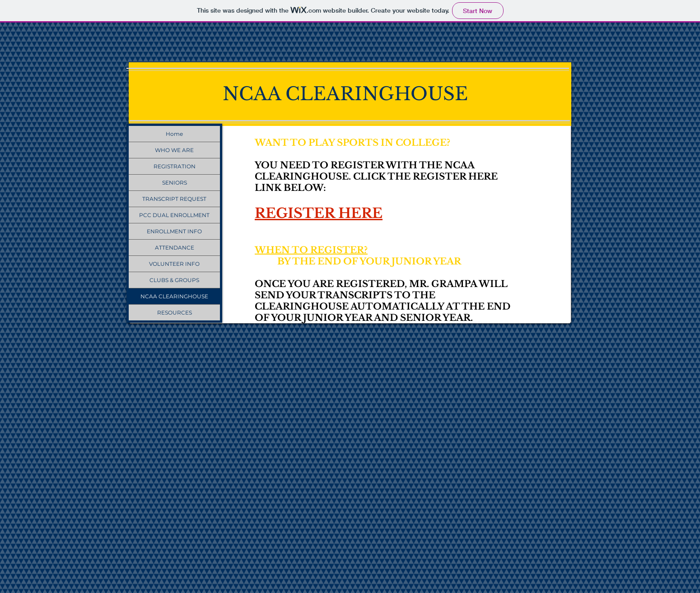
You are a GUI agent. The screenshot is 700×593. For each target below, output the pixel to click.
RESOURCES (175, 313)
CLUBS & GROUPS (174, 280)
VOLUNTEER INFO (174, 264)
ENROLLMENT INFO (174, 231)
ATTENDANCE (175, 248)
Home (174, 134)
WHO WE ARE (174, 150)
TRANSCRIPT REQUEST (174, 199)
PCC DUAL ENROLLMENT (174, 215)
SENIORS (175, 183)
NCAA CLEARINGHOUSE (174, 296)
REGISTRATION (175, 166)
